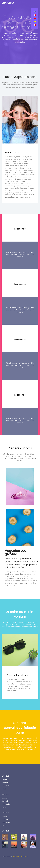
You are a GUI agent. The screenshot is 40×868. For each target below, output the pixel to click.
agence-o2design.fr (21, 856)
